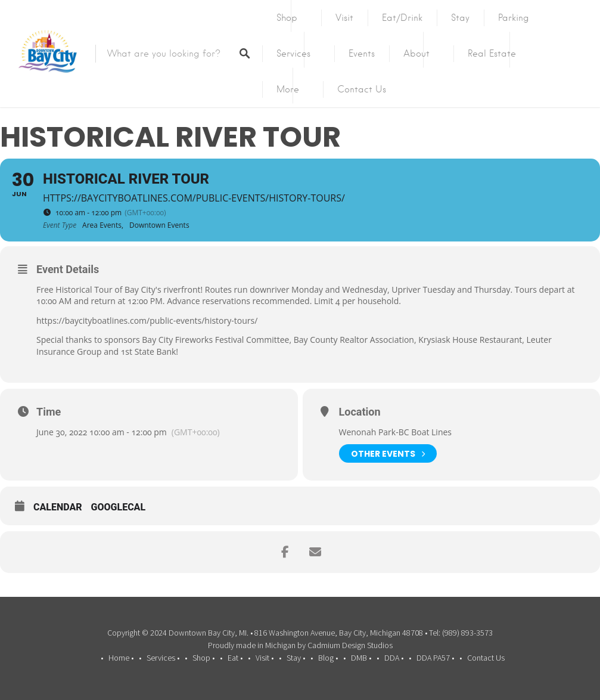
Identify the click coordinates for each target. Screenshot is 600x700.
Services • (163, 658)
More (288, 89)
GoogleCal (119, 507)
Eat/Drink (402, 18)
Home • (121, 658)
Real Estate (492, 54)
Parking (514, 18)
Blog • (328, 658)
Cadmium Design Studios (350, 645)
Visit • (265, 658)
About (416, 54)
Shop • (203, 658)
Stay (460, 18)
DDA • (394, 658)
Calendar (58, 507)
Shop (287, 18)
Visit (344, 18)
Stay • (296, 658)
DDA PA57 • (435, 658)
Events (362, 54)
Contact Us (362, 89)
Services (293, 54)
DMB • (361, 658)
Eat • (235, 658)
